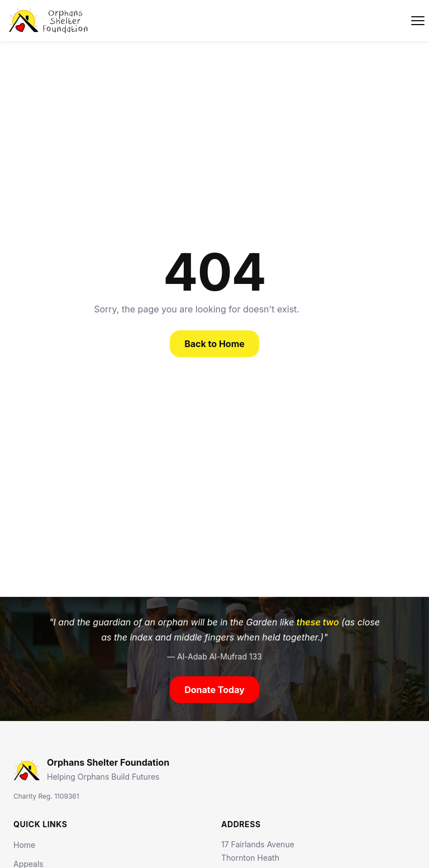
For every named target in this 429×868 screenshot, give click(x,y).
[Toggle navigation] (418, 21)
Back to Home (214, 344)
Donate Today (214, 690)
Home (24, 845)
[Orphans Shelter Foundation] (49, 21)
